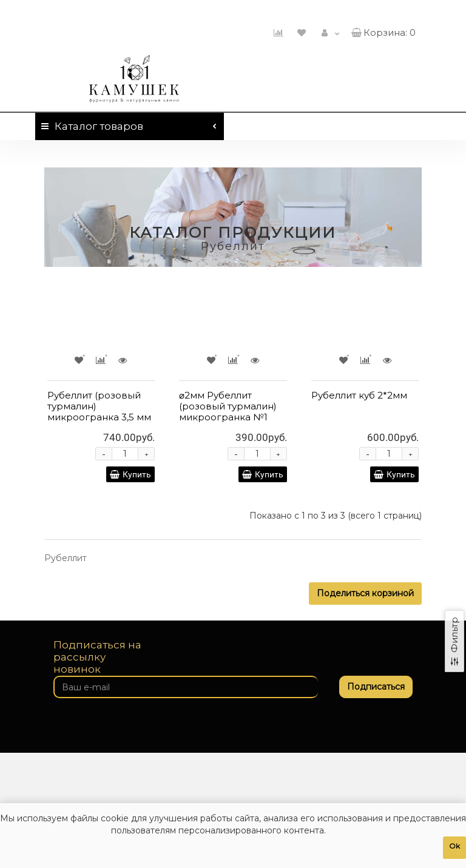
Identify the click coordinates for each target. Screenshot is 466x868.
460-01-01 (382, 11)
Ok (454, 846)
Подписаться (376, 687)
